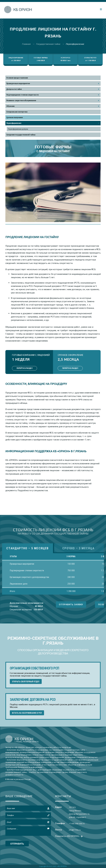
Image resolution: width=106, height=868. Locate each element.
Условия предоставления (17, 78)
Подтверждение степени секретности (22, 95)
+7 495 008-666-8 (77, 824)
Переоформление (14, 123)
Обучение (10, 106)
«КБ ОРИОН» (62, 866)
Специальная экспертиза (17, 112)
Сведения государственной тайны (21, 135)
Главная (26, 44)
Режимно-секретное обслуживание (21, 100)
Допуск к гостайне (14, 89)
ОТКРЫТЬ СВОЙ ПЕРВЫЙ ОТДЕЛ (26, 682)
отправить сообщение (17, 844)
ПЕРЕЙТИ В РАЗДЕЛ (24, 368)
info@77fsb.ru (75, 830)
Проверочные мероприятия (18, 83)
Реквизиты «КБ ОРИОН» (69, 836)
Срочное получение (15, 117)
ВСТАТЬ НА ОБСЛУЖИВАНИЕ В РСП (27, 713)
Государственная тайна (48, 44)
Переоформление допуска (18, 129)
